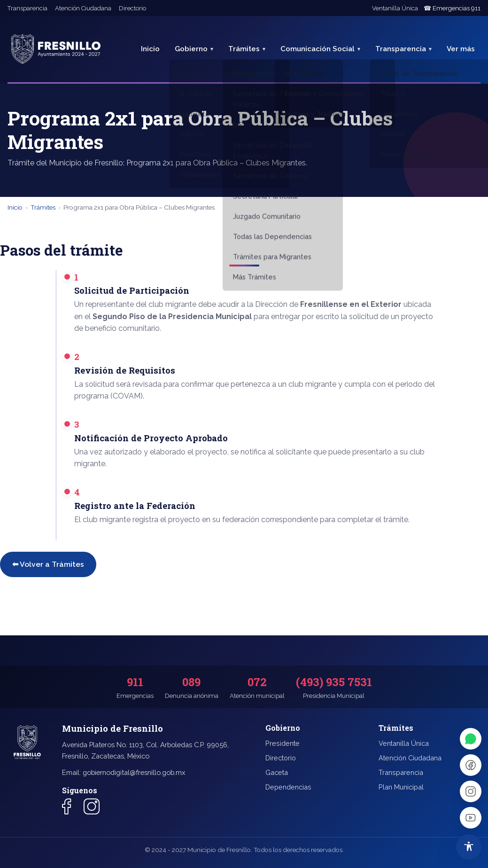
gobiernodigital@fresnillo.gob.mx (134, 772)
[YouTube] (471, 818)
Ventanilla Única (395, 8)
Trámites (244, 49)
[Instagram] (471, 791)
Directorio (132, 8)
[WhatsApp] (471, 739)
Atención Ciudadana (83, 8)
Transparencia (27, 8)
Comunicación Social (318, 49)
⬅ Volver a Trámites (48, 564)
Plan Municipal (401, 787)
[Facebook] (471, 765)
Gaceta (277, 772)
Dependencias (288, 787)
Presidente (283, 743)
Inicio (150, 49)
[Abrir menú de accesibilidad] (469, 847)
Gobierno (191, 49)
